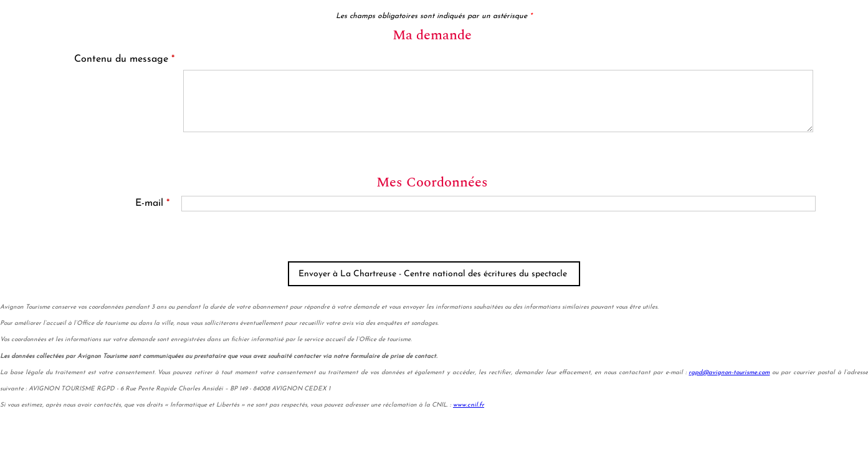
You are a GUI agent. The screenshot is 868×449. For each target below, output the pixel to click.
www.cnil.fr (469, 405)
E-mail (152, 203)
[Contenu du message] (498, 101)
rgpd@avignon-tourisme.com (729, 373)
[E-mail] (498, 204)
